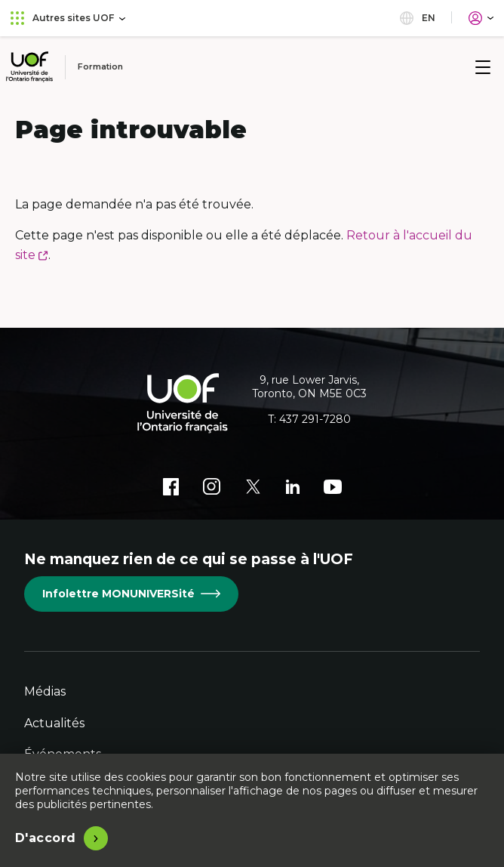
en (418, 18)
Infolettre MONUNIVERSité (131, 594)
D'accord (46, 838)
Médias (45, 691)
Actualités (54, 723)
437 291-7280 (315, 419)
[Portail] (481, 18)
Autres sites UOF (68, 18)
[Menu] (483, 67)
